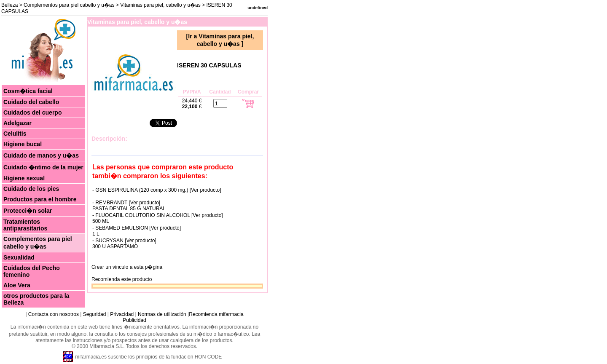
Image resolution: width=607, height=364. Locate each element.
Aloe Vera (17, 285)
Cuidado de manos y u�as (41, 155)
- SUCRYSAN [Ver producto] (124, 241)
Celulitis (15, 134)
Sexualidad (19, 257)
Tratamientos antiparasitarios (25, 225)
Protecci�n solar (28, 211)
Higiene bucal (23, 144)
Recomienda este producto (122, 279)
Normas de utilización (161, 314)
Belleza (9, 5)
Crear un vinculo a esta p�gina (127, 267)
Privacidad (122, 314)
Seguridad (95, 314)
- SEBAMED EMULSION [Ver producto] (137, 228)
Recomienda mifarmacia (216, 314)
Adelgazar (17, 123)
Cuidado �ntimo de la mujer (43, 167)
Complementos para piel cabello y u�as (69, 5)
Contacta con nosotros (54, 314)
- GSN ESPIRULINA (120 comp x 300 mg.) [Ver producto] (157, 190)
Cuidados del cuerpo (32, 112)
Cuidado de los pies (31, 189)
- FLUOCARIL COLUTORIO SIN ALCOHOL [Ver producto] (158, 215)
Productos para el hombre (40, 199)
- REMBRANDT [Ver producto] (126, 203)
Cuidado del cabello (31, 102)
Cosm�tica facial (28, 91)
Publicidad (134, 320)
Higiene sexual (24, 178)
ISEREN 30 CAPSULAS (209, 65)
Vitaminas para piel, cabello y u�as (161, 5)
